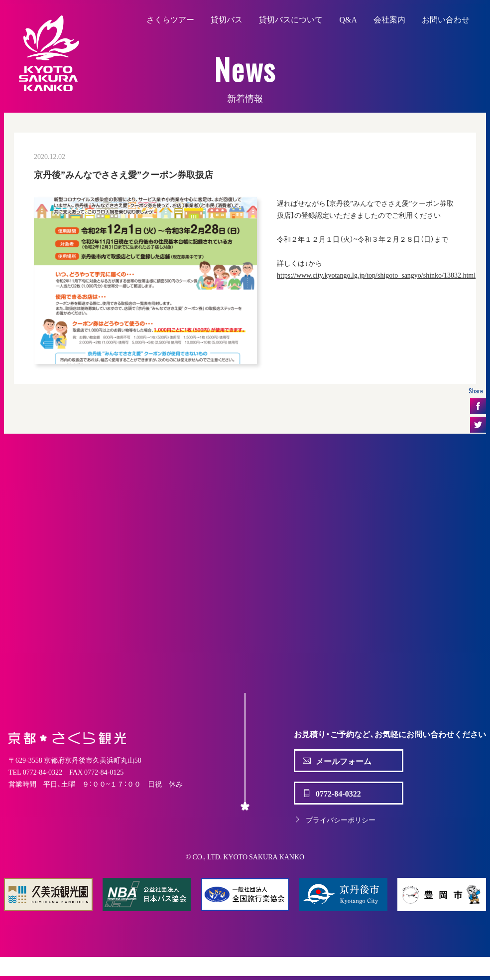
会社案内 (389, 19)
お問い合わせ (446, 19)
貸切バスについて (291, 19)
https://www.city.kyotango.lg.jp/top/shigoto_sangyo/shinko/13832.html (376, 275)
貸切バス (227, 19)
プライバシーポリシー (335, 819)
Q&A (348, 19)
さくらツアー (170, 19)
